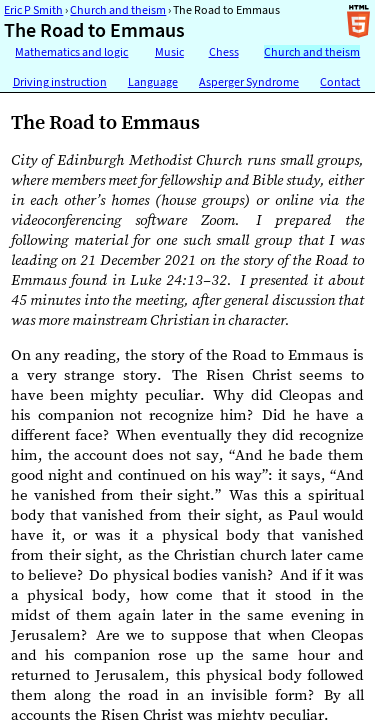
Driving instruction (60, 82)
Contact (340, 82)
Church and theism (118, 10)
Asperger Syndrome (249, 82)
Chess (224, 52)
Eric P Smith (33, 10)
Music (169, 52)
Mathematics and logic (71, 52)
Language (153, 82)
